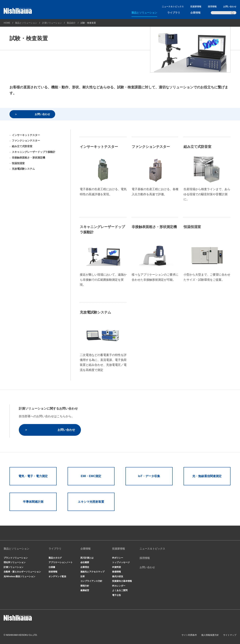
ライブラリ (174, 13)
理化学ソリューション (15, 562)
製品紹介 (71, 23)
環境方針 (85, 586)
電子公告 (117, 595)
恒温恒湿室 (18, 163)
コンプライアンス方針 (91, 581)
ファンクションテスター (26, 141)
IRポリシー (118, 558)
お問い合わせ (230, 7)
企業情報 (195, 13)
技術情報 (53, 572)
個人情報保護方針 (210, 635)
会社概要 (85, 562)
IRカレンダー (119, 586)
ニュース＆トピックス (173, 7)
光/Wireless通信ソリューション (19, 576)
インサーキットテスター (26, 135)
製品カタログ (55, 558)
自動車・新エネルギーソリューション (22, 572)
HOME (7, 23)
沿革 (83, 576)
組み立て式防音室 (22, 146)
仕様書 (52, 567)
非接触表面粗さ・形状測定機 (28, 158)
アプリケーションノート (61, 562)
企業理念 (85, 567)
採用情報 (212, 7)
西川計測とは (87, 558)
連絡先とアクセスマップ (92, 572)
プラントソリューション (16, 558)
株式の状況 (118, 576)
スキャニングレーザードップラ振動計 (34, 152)
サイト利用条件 (189, 635)
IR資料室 (117, 567)
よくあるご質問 (120, 590)
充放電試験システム (23, 169)
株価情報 (117, 572)
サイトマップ (230, 635)
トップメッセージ (121, 562)
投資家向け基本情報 (122, 581)
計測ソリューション (52, 23)
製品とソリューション (144, 13)
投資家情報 (196, 7)
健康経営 (85, 590)
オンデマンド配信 (57, 576)
